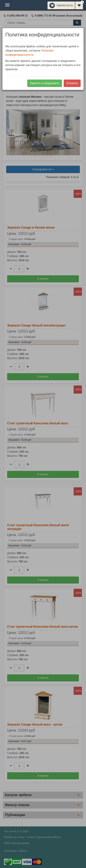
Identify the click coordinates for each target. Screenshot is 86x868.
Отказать (72, 83)
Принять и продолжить (45, 83)
